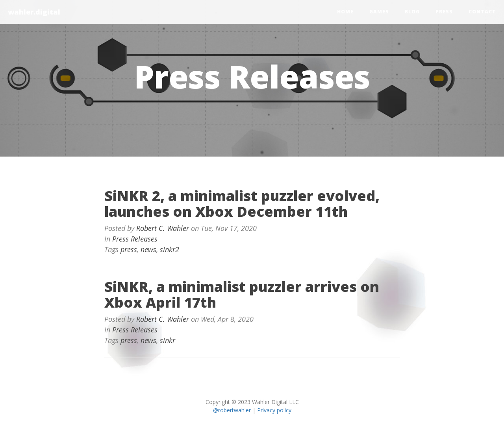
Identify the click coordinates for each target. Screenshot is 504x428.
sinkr (168, 340)
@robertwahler (232, 410)
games (379, 12)
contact (482, 12)
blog (412, 12)
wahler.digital (34, 12)
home (345, 12)
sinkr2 (170, 249)
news (148, 249)
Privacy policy (274, 410)
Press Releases (135, 239)
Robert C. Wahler (163, 228)
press (444, 12)
